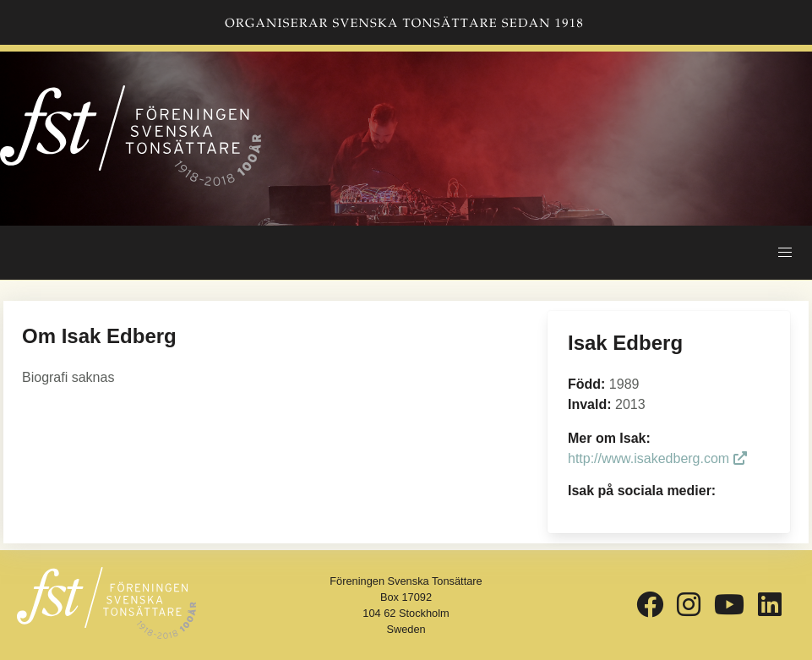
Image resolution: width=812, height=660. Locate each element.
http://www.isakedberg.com (657, 458)
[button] (785, 253)
